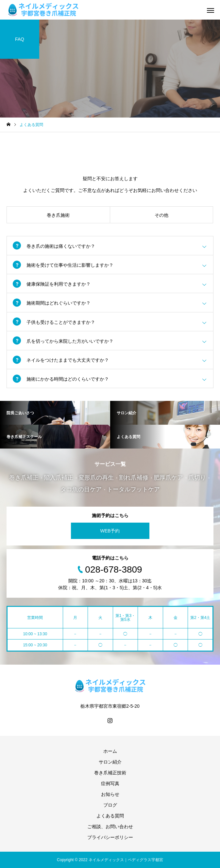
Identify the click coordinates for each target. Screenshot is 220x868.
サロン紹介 (110, 762)
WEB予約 (110, 531)
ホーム (110, 751)
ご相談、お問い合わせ (110, 827)
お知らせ (110, 794)
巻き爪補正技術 (110, 773)
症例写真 (110, 783)
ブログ (110, 805)
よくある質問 (110, 816)
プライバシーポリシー (110, 837)
